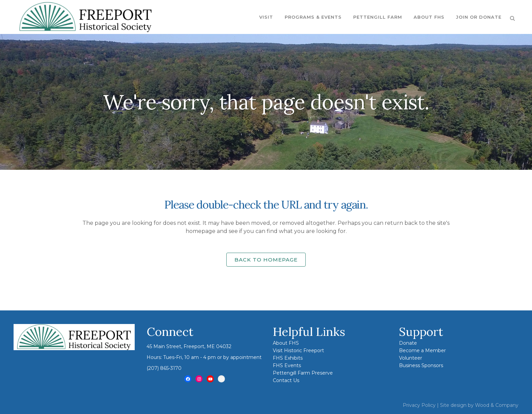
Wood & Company (497, 405)
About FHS (286, 343)
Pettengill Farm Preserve (303, 373)
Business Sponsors (421, 365)
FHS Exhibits (288, 358)
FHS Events (287, 365)
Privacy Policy (419, 405)
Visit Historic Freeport (298, 350)
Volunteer (411, 358)
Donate (408, 343)
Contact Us (286, 380)
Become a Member (422, 350)
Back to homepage (266, 260)
